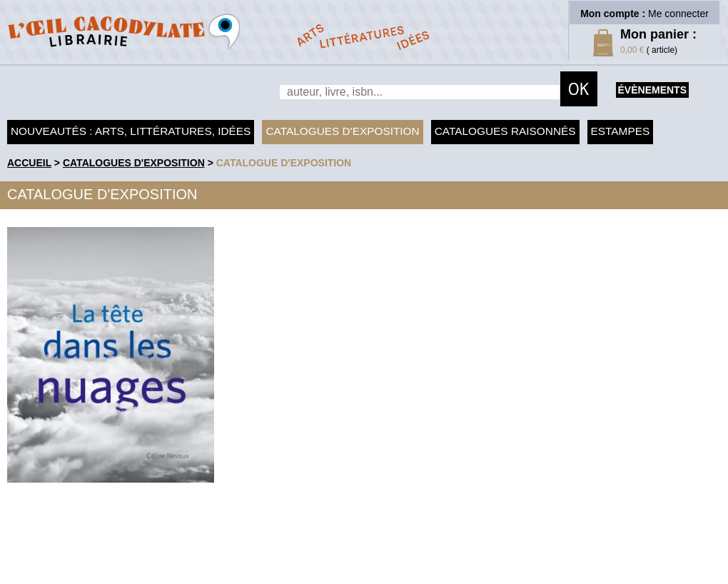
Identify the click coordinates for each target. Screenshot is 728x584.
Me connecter (678, 14)
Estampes (621, 131)
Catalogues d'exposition (342, 131)
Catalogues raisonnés (505, 131)
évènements (652, 90)
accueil (29, 163)
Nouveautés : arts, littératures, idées (131, 131)
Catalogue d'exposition (284, 163)
